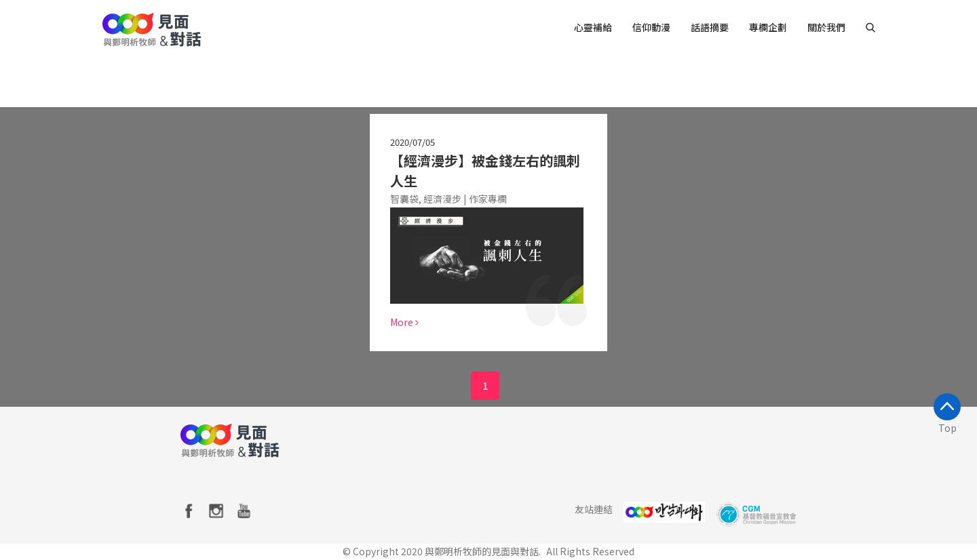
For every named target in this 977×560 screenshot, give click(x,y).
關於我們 (826, 27)
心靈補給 (593, 27)
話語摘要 (710, 27)
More (404, 322)
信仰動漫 (651, 27)
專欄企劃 (768, 27)
